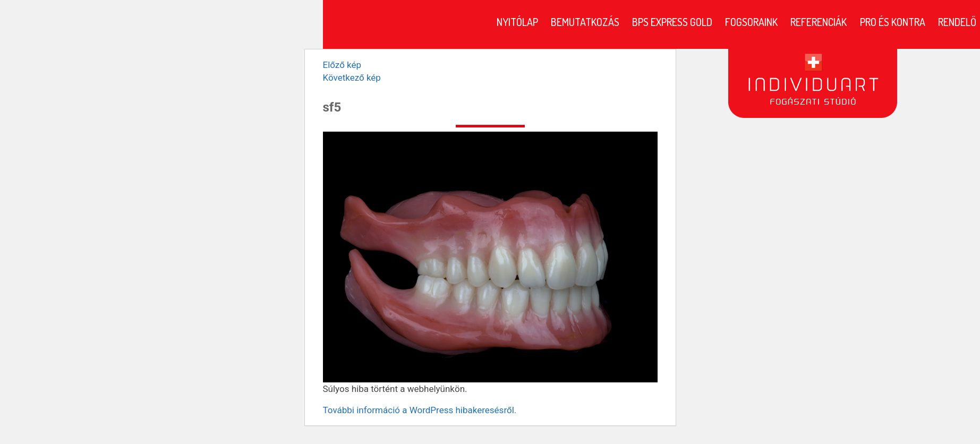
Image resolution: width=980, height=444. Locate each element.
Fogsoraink (751, 22)
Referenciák (819, 22)
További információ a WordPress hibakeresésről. (420, 410)
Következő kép (352, 78)
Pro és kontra (893, 22)
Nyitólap (517, 22)
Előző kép (342, 65)
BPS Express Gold (672, 22)
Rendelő (957, 22)
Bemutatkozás (585, 22)
